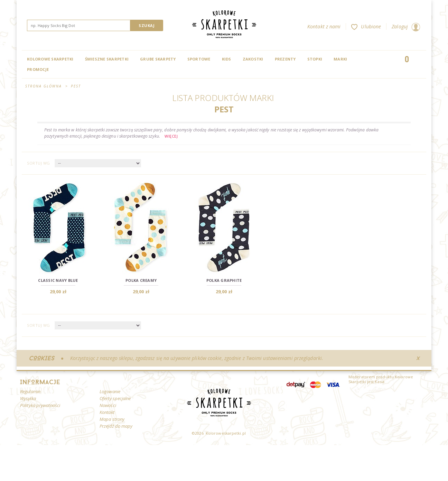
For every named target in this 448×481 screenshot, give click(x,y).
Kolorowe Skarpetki (50, 59)
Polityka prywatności (40, 405)
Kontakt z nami (324, 26)
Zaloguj (406, 26)
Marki (340, 59)
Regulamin (30, 391)
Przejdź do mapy (116, 426)
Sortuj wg (39, 163)
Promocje (38, 69)
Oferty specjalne (115, 398)
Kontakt (107, 412)
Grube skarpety (158, 59)
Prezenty (285, 59)
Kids (227, 59)
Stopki (315, 59)
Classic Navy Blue (58, 280)
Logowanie (110, 391)
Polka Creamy (141, 280)
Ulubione (366, 26)
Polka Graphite (224, 280)
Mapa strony (112, 419)
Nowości (108, 405)
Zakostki (253, 59)
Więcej (171, 136)
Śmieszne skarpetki (107, 59)
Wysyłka (28, 398)
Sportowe (199, 59)
